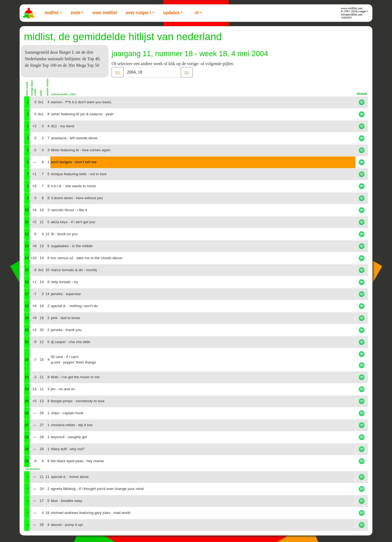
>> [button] (187, 72)
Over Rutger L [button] (138, 13)
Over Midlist (105, 13)
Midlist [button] (52, 13)
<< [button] (118, 72)
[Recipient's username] (152, 72)
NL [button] (197, 13)
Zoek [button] (76, 13)
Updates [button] (171, 13)
